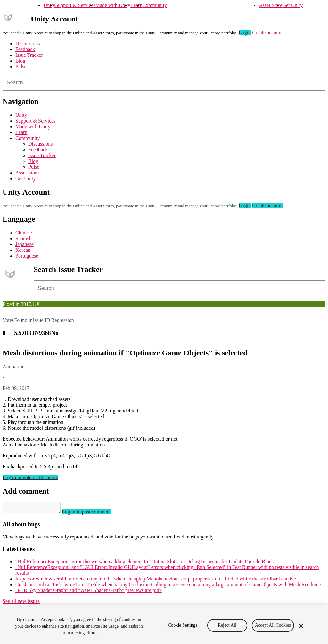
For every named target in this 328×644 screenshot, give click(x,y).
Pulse (21, 67)
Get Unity (292, 5)
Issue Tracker (29, 55)
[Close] (301, 626)
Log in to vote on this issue (30, 477)
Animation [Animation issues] (13, 366)
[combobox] (164, 83)
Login (245, 33)
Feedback (25, 49)
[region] (164, 625)
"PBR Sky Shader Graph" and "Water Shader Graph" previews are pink (89, 592)
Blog (20, 61)
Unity (49, 5)
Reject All (227, 625)
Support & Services (75, 5)
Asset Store (271, 5)
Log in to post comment (93, 514)
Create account (267, 33)
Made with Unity (113, 5)
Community (154, 5)
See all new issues (21, 603)
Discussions (28, 43)
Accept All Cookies (273, 625)
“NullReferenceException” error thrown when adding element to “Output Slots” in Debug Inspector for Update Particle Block (145, 563)
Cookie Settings (183, 625)
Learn (136, 5)
